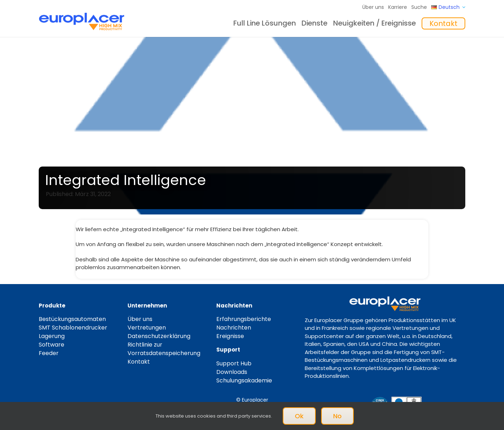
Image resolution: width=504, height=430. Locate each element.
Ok (299, 416)
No (337, 416)
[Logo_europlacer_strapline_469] (82, 15)
